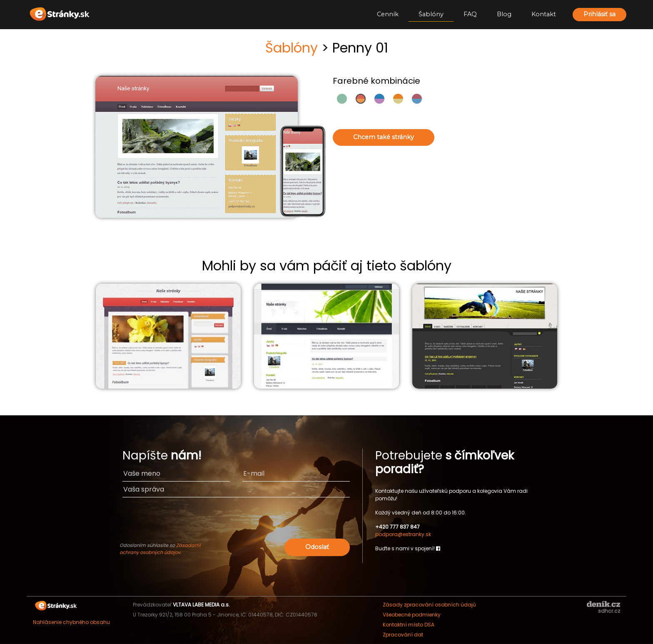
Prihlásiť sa (599, 14)
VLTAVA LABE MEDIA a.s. (201, 605)
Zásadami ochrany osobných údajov (160, 549)
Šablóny (431, 14)
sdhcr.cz (609, 611)
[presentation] (286, 520)
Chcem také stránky (384, 137)
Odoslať (317, 547)
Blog (504, 14)
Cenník (388, 14)
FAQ (470, 14)
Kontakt (544, 14)
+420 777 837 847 (398, 527)
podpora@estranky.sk (403, 534)
